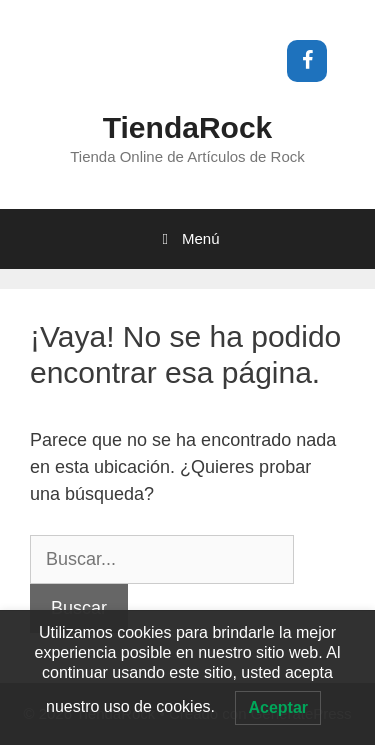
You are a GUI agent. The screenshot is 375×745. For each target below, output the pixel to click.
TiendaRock (188, 127)
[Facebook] (307, 61)
